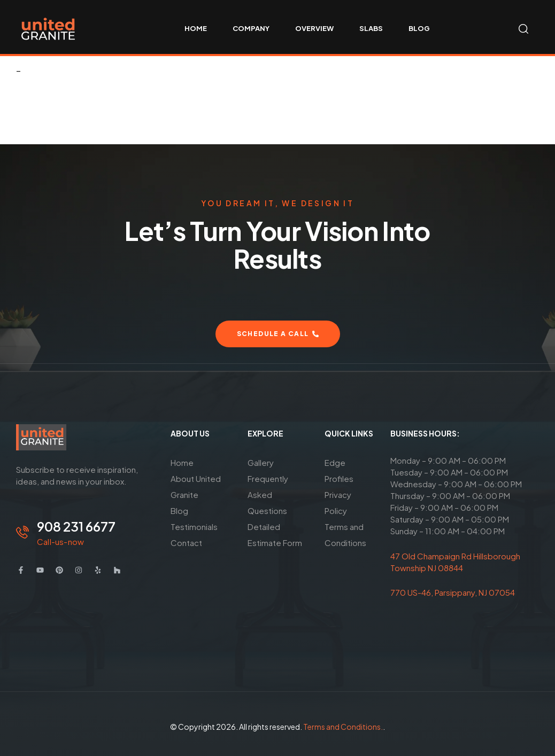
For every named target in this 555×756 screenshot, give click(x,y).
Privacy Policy (338, 502)
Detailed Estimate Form (275, 535)
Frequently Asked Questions (268, 494)
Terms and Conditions (345, 535)
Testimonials (194, 527)
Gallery (261, 462)
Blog (179, 511)
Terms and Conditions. (343, 727)
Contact (186, 543)
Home (182, 462)
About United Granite (196, 486)
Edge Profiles (339, 470)
